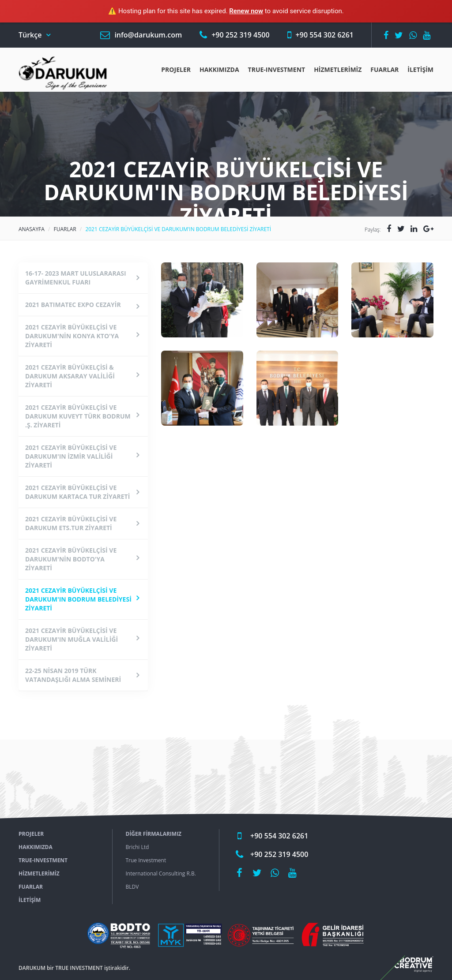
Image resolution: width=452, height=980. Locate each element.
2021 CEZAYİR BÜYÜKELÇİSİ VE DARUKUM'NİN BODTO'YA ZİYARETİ (71, 559)
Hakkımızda (219, 69)
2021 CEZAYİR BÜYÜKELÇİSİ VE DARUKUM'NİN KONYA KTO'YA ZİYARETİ (72, 336)
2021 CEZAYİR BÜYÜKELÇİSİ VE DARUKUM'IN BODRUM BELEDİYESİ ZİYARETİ (78, 599)
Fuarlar (384, 69)
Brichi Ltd (137, 847)
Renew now (246, 11)
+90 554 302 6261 (325, 35)
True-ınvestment (277, 69)
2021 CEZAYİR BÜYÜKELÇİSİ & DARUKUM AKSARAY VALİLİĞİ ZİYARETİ (70, 376)
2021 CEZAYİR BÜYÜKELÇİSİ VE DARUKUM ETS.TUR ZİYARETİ (71, 523)
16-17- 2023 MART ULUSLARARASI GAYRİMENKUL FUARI (76, 278)
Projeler (176, 69)
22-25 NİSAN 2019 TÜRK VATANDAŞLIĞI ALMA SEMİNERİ (73, 675)
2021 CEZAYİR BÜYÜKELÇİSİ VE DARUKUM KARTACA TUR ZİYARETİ (77, 492)
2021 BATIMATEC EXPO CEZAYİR (73, 305)
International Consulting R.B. (161, 873)
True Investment (146, 860)
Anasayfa (32, 229)
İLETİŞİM (420, 69)
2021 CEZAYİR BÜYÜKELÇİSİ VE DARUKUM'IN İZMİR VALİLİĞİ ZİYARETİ (71, 456)
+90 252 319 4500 (240, 35)
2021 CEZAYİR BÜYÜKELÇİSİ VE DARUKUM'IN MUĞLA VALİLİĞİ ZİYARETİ (72, 639)
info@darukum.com (148, 35)
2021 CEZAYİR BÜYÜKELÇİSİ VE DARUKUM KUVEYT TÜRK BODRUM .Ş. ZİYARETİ (78, 416)
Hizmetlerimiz (338, 69)
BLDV (132, 887)
